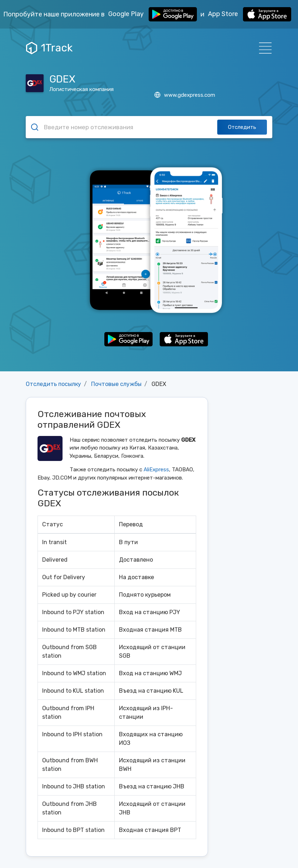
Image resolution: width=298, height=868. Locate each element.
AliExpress (156, 470)
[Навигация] (263, 48)
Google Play (153, 14)
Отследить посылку (53, 384)
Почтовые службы (116, 384)
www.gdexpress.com (185, 95)
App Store (250, 14)
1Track (49, 48)
